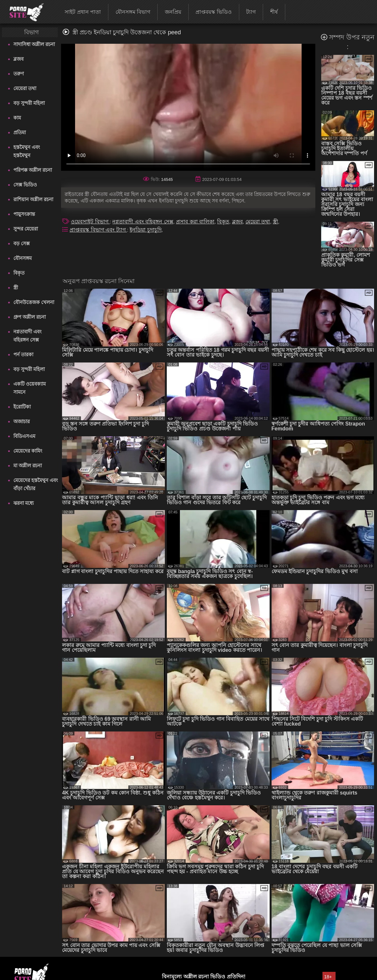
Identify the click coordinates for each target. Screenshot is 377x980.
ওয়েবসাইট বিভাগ (90, 222)
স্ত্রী (16, 288)
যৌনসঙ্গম (23, 258)
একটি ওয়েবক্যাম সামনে (30, 388)
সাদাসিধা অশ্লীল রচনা (34, 44)
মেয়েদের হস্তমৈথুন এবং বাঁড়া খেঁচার (36, 484)
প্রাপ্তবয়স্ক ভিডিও (213, 12)
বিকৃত (19, 273)
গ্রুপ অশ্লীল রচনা (30, 317)
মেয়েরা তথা (25, 88)
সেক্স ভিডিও (25, 185)
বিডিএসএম (24, 436)
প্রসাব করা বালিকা (195, 222)
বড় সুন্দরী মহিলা (29, 103)
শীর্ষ (274, 12)
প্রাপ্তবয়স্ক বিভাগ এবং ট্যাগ (98, 230)
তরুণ (19, 74)
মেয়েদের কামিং (28, 451)
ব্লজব (18, 59)
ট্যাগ (251, 12)
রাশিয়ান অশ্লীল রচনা (33, 199)
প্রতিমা (20, 132)
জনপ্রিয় (173, 12)
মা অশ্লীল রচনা (28, 466)
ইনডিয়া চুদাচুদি (145, 230)
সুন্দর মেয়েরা (26, 229)
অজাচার (22, 421)
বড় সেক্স (22, 243)
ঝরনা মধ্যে (24, 503)
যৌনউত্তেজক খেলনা (34, 302)
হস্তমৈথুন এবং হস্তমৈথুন (27, 151)
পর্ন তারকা (23, 354)
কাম (17, 118)
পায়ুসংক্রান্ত (24, 214)
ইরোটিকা (22, 407)
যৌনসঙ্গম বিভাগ (133, 12)
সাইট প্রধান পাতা (83, 12)
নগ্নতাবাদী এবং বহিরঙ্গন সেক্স (27, 336)
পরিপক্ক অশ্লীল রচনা (33, 170)
